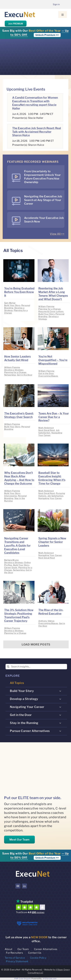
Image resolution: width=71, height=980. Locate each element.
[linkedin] (24, 886)
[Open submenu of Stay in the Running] (60, 723)
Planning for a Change (50, 309)
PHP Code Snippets (23, 979)
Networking (10, 375)
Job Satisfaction (49, 431)
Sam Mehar (10, 303)
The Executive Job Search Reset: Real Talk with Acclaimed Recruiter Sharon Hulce (37, 132)
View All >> (57, 234)
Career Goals (11, 568)
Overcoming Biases (48, 376)
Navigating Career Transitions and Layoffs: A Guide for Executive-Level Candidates (17, 545)
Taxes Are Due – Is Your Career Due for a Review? (54, 417)
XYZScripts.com (50, 979)
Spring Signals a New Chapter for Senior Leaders (52, 542)
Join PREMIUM (16, 24)
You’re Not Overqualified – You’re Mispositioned (53, 360)
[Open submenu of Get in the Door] (60, 715)
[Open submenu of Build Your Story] (60, 691)
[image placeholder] (19, 261)
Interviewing (11, 496)
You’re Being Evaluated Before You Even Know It (19, 292)
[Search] (8, 667)
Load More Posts (36, 644)
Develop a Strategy (14, 370)
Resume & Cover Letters (51, 311)
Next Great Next (47, 430)
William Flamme (46, 306)
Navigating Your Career (50, 434)
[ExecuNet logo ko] (33, 871)
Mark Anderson (46, 428)
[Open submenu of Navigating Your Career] (60, 707)
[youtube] (18, 886)
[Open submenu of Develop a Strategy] (60, 699)
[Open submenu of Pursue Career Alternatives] (60, 731)
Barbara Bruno (12, 560)
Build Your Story (12, 305)
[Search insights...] (36, 667)
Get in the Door (25, 375)
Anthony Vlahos (46, 621)
